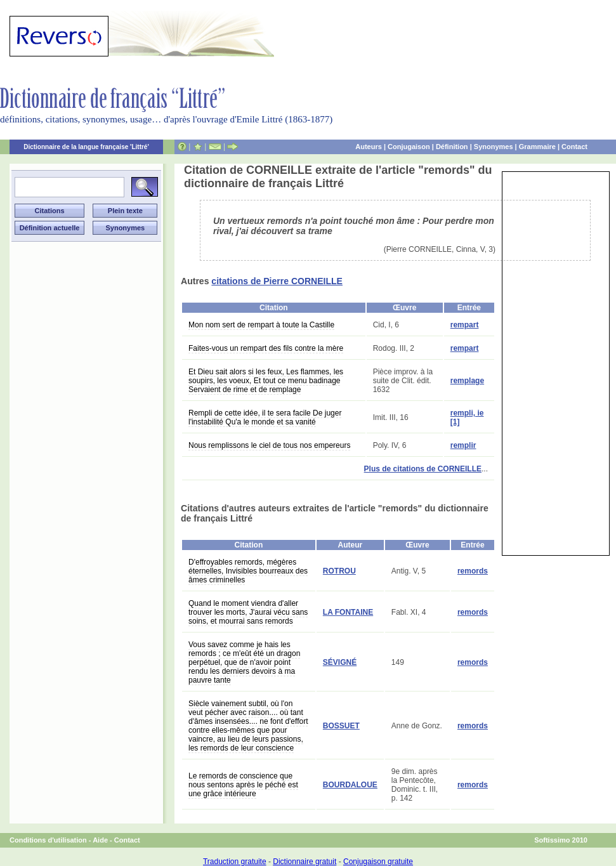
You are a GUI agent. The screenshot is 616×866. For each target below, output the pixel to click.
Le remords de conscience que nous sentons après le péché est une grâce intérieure (243, 785)
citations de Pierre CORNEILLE (277, 281)
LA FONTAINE (348, 612)
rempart (465, 325)
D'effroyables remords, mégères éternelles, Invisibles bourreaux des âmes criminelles (248, 571)
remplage (467, 381)
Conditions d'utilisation (48, 840)
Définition (452, 147)
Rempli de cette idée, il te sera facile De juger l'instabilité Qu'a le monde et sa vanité (265, 417)
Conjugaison (409, 147)
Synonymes (494, 147)
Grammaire (537, 147)
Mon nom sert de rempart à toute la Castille (261, 325)
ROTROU (339, 571)
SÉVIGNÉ (340, 662)
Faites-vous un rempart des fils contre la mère (266, 348)
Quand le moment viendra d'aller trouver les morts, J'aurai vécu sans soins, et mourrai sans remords (248, 612)
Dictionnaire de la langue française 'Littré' (86, 147)
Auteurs (369, 147)
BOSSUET (341, 726)
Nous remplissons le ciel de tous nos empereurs (269, 445)
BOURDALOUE (350, 785)
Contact (574, 147)
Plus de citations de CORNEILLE (423, 469)
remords (473, 571)
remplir (463, 445)
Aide (100, 840)
